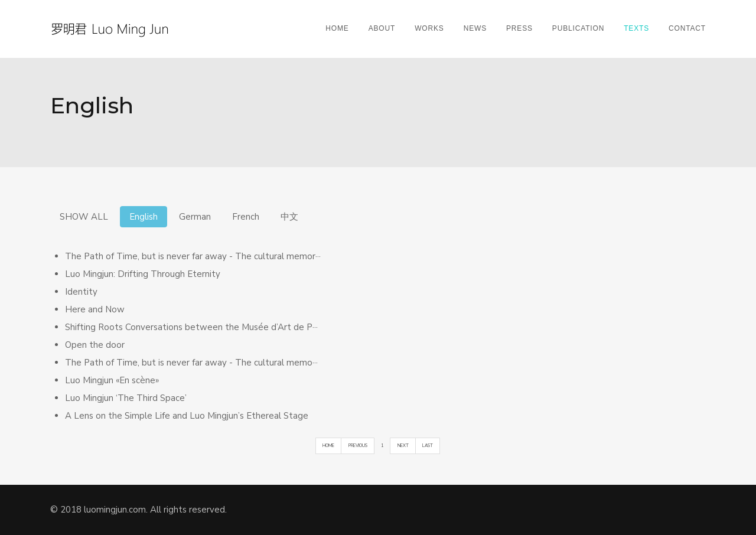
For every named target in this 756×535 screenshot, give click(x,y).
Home (337, 28)
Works (429, 28)
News (475, 28)
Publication (578, 28)
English (144, 217)
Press (519, 28)
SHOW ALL (84, 217)
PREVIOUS (358, 446)
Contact (687, 28)
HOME (328, 446)
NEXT (403, 446)
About (382, 28)
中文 (289, 217)
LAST (428, 446)
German (195, 217)
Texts (636, 28)
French (246, 217)
